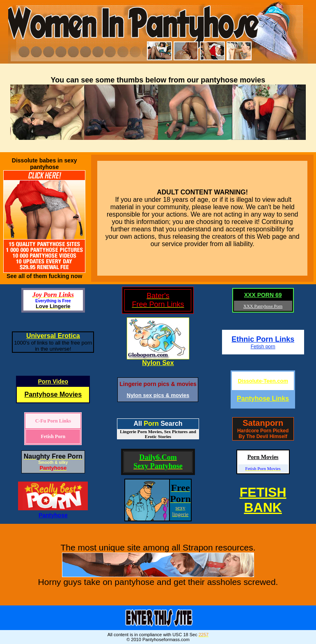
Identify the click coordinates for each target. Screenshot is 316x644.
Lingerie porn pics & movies (158, 384)
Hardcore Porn (254, 431)
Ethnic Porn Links (263, 339)
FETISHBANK (263, 500)
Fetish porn (263, 347)
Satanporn (263, 423)
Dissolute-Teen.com (263, 381)
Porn (151, 424)
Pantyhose (53, 515)
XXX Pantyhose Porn (263, 306)
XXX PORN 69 (263, 295)
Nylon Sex (158, 363)
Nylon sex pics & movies (158, 395)
